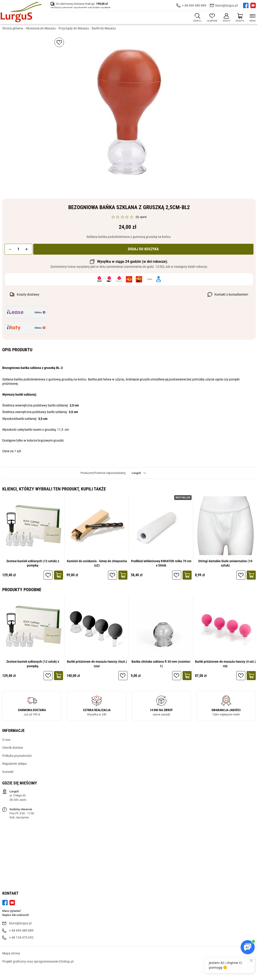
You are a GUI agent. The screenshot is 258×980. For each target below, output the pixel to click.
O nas (6, 740)
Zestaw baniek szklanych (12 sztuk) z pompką (33, 563)
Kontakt (8, 772)
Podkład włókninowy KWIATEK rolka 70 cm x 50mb (161, 563)
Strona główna (13, 28)
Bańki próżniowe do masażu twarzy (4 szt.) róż (225, 664)
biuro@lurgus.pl (226, 5)
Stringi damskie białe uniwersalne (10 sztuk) (225, 563)
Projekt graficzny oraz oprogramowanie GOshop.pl (38, 961)
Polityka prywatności (17, 756)
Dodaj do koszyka (143, 249)
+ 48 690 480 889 (194, 5)
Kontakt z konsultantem (231, 294)
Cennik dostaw (13, 748)
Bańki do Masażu (104, 28)
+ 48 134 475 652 (21, 937)
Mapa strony (11, 953)
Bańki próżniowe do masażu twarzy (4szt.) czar (97, 664)
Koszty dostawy (28, 294)
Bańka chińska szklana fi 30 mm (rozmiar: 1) (161, 664)
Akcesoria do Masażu (41, 28)
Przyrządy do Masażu (74, 28)
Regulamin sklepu (15, 764)
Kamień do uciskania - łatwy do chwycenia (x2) (97, 563)
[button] (10, 249)
